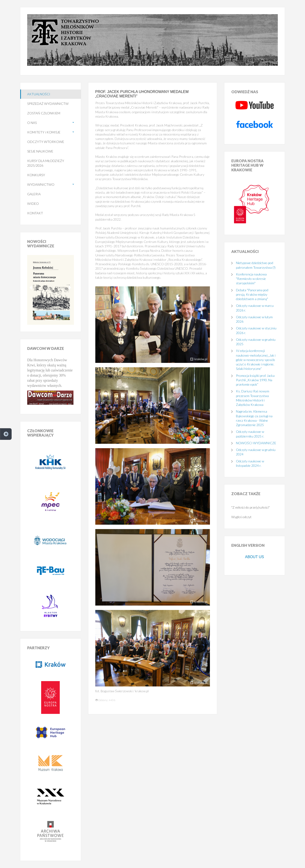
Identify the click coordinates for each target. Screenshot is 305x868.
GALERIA (34, 194)
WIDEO (33, 204)
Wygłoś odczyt (241, 517)
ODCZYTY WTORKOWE (46, 142)
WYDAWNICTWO (41, 184)
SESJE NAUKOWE (40, 151)
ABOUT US (255, 557)
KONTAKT (35, 213)
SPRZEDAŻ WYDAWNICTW (48, 104)
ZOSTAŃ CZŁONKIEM (44, 113)
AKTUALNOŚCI (39, 94)
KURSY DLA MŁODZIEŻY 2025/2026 (46, 163)
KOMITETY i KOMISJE (44, 132)
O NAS (32, 123)
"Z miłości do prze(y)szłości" (250, 507)
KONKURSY (36, 175)
